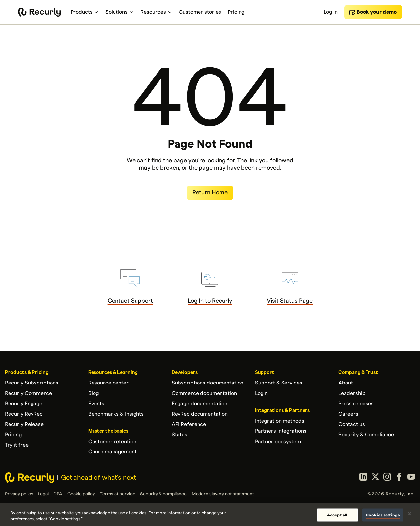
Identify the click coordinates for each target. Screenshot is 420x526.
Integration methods (280, 421)
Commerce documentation (204, 393)
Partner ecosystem (278, 442)
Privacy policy (19, 494)
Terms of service (117, 494)
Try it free (17, 445)
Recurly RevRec (24, 414)
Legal (43, 494)
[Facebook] (399, 478)
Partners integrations (281, 431)
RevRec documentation (200, 414)
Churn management (112, 452)
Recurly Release (24, 424)
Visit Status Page (290, 301)
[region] (210, 515)
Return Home (210, 193)
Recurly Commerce (28, 393)
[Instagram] (387, 478)
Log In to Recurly (210, 301)
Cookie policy (81, 494)
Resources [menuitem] (156, 12)
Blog (94, 393)
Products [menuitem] (85, 12)
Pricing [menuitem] (236, 12)
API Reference (189, 424)
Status (179, 435)
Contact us (352, 424)
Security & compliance (163, 494)
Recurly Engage (24, 404)
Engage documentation (199, 404)
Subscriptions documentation (208, 383)
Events (96, 404)
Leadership (352, 393)
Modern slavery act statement (223, 494)
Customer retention (112, 442)
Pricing (13, 435)
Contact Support (130, 301)
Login (261, 393)
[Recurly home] (39, 12)
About (346, 383)
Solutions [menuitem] (120, 12)
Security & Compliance (366, 435)
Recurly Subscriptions (32, 383)
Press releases (356, 404)
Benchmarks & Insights (116, 414)
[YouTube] (411, 478)
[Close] (409, 514)
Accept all (337, 515)
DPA (58, 494)
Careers (348, 414)
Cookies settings (383, 515)
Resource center (108, 383)
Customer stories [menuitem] (200, 12)
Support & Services (279, 383)
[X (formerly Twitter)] (375, 478)
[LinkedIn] (363, 478)
